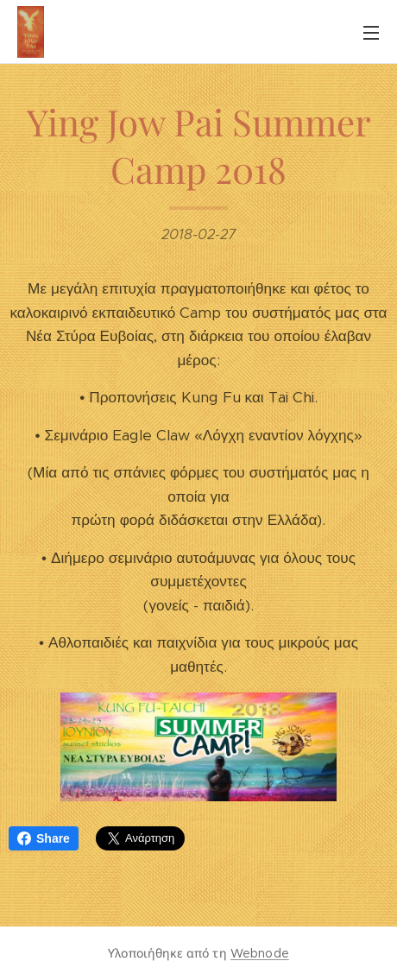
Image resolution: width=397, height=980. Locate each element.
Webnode (260, 953)
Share (44, 838)
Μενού (371, 33)
